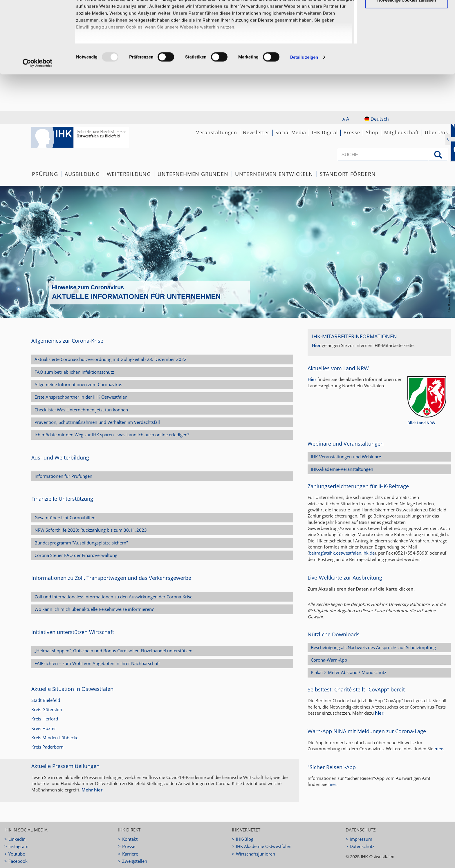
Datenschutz (362, 846)
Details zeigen (304, 94)
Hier (316, 345)
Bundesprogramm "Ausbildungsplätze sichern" (81, 543)
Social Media (291, 132)
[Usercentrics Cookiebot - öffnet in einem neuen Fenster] (38, 100)
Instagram (18, 846)
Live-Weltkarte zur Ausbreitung (345, 578)
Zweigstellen (135, 861)
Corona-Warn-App (329, 660)
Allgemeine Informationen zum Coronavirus (78, 384)
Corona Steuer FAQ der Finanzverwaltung (76, 555)
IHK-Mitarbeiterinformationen (354, 336)
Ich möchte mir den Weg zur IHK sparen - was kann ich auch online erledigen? (112, 435)
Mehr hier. (93, 790)
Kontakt (130, 839)
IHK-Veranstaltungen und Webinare (346, 457)
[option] (228, 252)
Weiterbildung (129, 174)
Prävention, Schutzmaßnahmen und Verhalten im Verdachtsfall (97, 422)
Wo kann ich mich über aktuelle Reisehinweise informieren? (94, 609)
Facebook (18, 861)
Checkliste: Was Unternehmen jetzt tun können (81, 410)
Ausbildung (82, 174)
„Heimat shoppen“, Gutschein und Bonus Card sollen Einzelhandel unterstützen (113, 651)
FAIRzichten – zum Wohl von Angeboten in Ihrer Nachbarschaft (97, 663)
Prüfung (45, 174)
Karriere (130, 854)
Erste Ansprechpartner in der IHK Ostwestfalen (81, 397)
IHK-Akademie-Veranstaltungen (342, 469)
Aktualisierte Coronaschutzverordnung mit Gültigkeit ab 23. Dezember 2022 (111, 359)
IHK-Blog (245, 839)
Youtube (17, 854)
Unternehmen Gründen (193, 174)
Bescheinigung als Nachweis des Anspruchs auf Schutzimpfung (373, 647)
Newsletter (256, 132)
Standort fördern (348, 174)
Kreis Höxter (44, 728)
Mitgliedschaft (402, 132)
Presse (352, 132)
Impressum (361, 839)
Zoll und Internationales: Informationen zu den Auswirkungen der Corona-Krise (113, 597)
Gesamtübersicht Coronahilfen (65, 517)
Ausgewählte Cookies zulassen (407, 18)
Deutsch (377, 119)
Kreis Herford (45, 719)
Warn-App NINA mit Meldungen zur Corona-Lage (367, 731)
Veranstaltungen (217, 132)
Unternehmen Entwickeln (274, 174)
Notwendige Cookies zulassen (407, 37)
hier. (380, 713)
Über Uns (436, 132)
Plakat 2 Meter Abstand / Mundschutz (349, 672)
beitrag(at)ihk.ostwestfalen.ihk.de (342, 553)
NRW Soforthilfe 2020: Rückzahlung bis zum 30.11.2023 (91, 530)
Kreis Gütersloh (47, 709)
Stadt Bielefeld (46, 700)
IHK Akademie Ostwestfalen (264, 846)
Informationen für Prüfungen (63, 476)
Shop (372, 132)
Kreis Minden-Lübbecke (55, 738)
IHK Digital (325, 132)
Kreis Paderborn (47, 747)
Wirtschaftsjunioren (256, 854)
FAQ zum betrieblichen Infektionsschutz (74, 372)
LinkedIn (17, 839)
